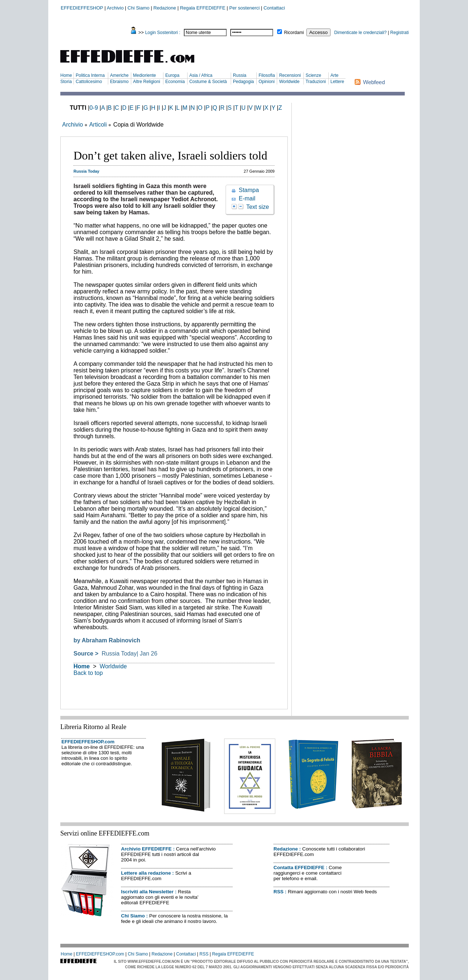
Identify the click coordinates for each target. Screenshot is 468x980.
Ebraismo (119, 82)
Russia (240, 75)
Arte (335, 75)
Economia (175, 82)
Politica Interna (90, 75)
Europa (172, 75)
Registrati (399, 33)
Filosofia (267, 75)
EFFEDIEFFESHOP (82, 8)
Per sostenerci (244, 8)
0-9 (94, 108)
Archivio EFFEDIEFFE (146, 849)
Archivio (115, 8)
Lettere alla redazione (146, 873)
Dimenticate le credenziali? (360, 33)
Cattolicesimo (89, 82)
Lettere (337, 82)
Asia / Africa (201, 75)
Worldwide (289, 82)
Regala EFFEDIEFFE (203, 8)
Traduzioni (316, 82)
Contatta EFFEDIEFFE (299, 868)
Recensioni (290, 75)
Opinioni (267, 82)
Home (66, 75)
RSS (278, 892)
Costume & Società (208, 82)
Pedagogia (243, 82)
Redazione (165, 8)
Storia (66, 82)
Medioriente (145, 75)
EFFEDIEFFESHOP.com (88, 742)
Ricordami (294, 33)
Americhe (119, 75)
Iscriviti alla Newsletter (147, 892)
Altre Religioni (147, 82)
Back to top (88, 673)
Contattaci (274, 8)
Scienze (314, 75)
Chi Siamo (139, 8)
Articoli (98, 125)
